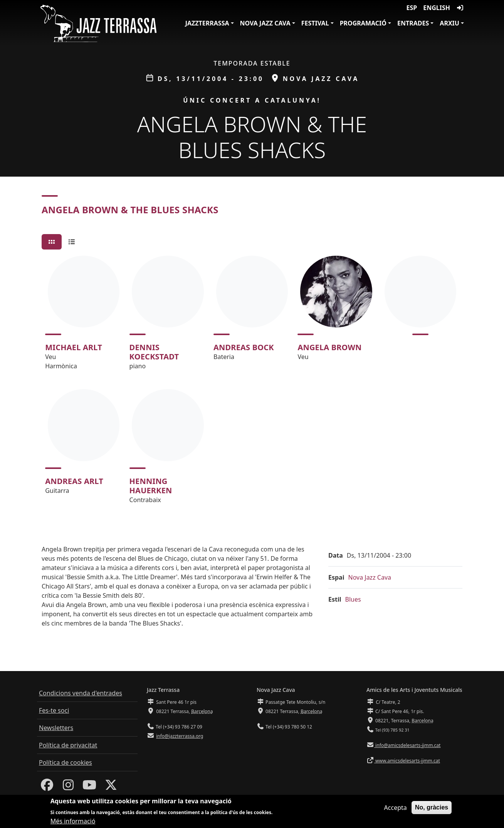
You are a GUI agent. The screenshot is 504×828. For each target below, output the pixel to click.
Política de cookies (66, 762)
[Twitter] (111, 787)
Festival (315, 23)
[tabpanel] (252, 383)
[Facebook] (47, 787)
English (437, 8)
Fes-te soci (54, 710)
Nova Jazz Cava (265, 23)
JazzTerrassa (207, 23)
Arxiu (449, 23)
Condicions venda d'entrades (81, 693)
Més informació (73, 821)
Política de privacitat (68, 745)
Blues (353, 599)
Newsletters (56, 728)
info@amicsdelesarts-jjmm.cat (407, 745)
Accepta (396, 808)
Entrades (413, 23)
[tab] (52, 242)
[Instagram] (68, 787)
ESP (412, 8)
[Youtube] (89, 787)
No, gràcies (432, 807)
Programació (363, 23)
